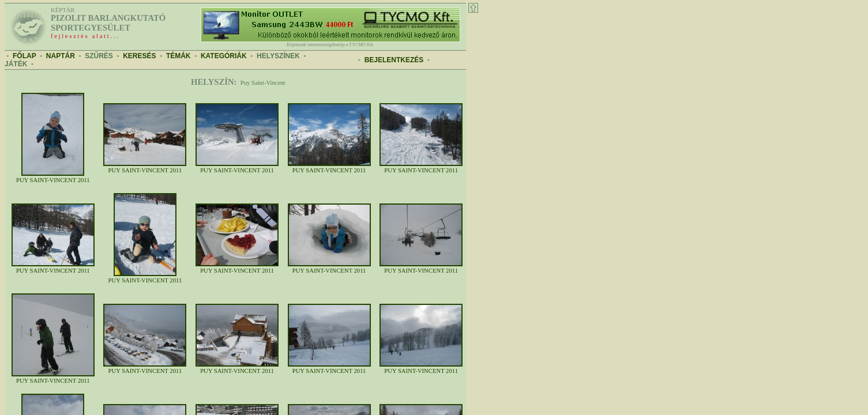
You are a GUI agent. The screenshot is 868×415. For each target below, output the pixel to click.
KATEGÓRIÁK (224, 56)
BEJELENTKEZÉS (394, 60)
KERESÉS (139, 56)
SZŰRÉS (99, 56)
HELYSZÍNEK (278, 56)
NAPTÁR (61, 56)
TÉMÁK (179, 56)
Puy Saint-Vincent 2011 (53, 178)
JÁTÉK (16, 64)
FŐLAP (24, 56)
